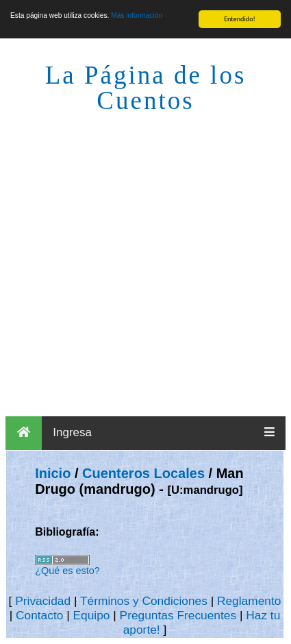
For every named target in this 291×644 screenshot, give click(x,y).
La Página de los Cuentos (146, 88)
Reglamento (249, 601)
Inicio (53, 473)
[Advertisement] (145, 264)
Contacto (39, 615)
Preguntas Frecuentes (178, 615)
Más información (137, 15)
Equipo (91, 615)
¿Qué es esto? (67, 571)
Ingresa (72, 432)
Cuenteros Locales (143, 473)
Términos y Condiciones (144, 601)
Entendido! (240, 19)
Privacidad (43, 601)
